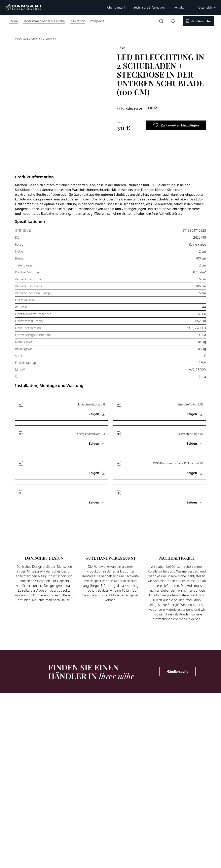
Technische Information (149, 7)
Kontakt (179, 7)
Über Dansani (116, 7)
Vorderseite (22, 39)
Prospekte (97, 21)
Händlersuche (177, 672)
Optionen (37, 39)
